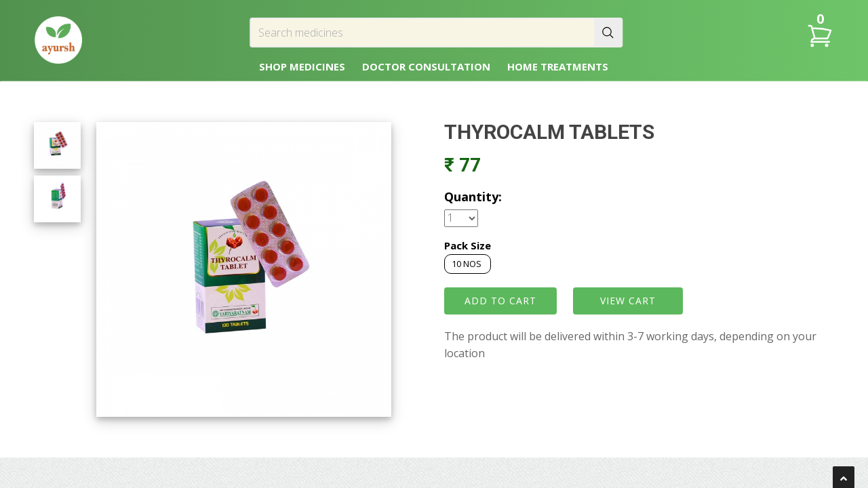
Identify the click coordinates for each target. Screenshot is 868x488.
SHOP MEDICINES (302, 66)
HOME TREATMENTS (558, 66)
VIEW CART (628, 301)
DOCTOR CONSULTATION (426, 66)
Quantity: (473, 197)
